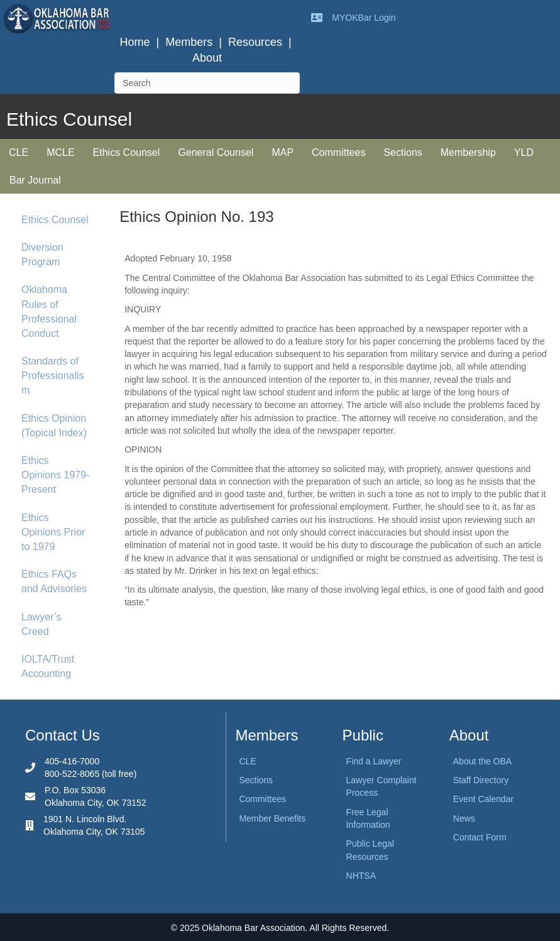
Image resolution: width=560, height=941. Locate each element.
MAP (283, 152)
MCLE (60, 152)
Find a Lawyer (374, 761)
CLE (19, 152)
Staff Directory (481, 780)
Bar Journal (35, 180)
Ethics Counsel (127, 152)
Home (135, 42)
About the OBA (482, 761)
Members (189, 42)
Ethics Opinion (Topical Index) (54, 426)
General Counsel (216, 152)
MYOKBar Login (364, 18)
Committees (338, 152)
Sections (403, 152)
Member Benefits (272, 818)
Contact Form (480, 837)
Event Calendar (484, 799)
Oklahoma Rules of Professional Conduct (49, 311)
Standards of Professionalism (53, 376)
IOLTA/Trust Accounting (48, 666)
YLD (524, 152)
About (207, 58)
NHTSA (361, 876)
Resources (255, 42)
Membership (468, 152)
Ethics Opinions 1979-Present (56, 475)
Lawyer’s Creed (41, 624)
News (464, 818)
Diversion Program (42, 255)
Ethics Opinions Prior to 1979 (53, 532)
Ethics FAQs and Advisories (54, 581)
